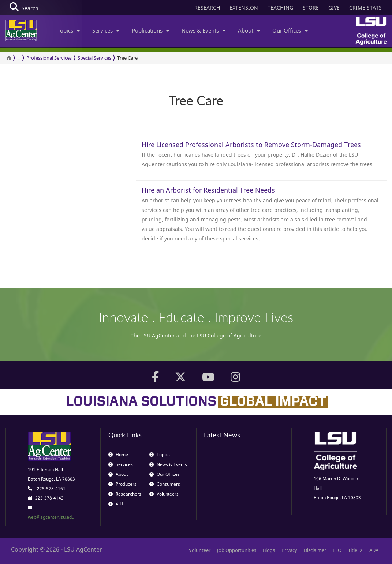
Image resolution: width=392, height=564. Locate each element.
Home (118, 454)
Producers (122, 484)
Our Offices (290, 30)
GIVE (334, 8)
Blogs (269, 550)
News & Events (204, 30)
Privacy (289, 550)
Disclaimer (315, 550)
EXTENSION (244, 8)
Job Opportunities (237, 550)
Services (106, 30)
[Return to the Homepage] (8, 58)
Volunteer (200, 550)
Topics (69, 30)
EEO (337, 550)
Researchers (125, 494)
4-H (116, 504)
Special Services (94, 58)
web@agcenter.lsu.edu (51, 517)
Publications (150, 30)
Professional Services (49, 58)
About (249, 30)
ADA (374, 550)
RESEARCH (207, 8)
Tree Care (127, 58)
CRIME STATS (365, 8)
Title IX (355, 550)
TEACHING (280, 8)
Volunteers (164, 494)
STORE (311, 8)
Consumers (165, 484)
